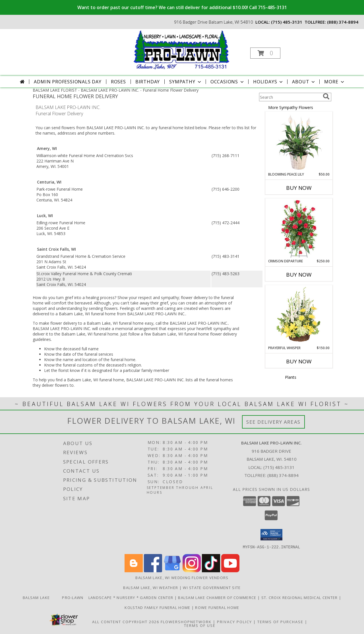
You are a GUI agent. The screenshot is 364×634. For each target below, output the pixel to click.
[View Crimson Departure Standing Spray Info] (299, 229)
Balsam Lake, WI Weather (151, 587)
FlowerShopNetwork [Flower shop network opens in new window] (186, 621)
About (304, 82)
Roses (118, 82)
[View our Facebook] (153, 570)
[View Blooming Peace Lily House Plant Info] (299, 142)
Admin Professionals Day (68, 82)
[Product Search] (290, 97)
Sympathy (186, 82)
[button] (265, 53)
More (335, 82)
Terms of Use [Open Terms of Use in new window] (200, 625)
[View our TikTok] (211, 570)
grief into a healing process (90, 298)
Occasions (228, 82)
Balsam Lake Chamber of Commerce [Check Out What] (218, 597)
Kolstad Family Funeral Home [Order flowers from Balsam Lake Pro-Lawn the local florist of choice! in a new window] (158, 607)
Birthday (148, 82)
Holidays (268, 82)
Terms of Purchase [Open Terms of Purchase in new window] (280, 621)
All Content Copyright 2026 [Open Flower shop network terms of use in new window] (126, 621)
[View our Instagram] (192, 570)
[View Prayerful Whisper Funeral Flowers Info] (299, 316)
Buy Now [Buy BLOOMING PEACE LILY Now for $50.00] (299, 188)
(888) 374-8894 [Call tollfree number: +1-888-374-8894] (343, 22)
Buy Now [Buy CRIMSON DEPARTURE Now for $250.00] (299, 275)
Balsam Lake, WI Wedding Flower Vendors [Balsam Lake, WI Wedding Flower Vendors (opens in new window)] (182, 577)
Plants (291, 377)
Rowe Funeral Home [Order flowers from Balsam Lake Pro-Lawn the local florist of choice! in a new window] (217, 607)
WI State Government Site (212, 587)
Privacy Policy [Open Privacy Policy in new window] (234, 621)
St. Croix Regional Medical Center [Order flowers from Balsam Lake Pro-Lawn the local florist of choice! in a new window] (300, 597)
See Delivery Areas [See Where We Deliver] (273, 422)
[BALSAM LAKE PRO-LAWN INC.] (181, 49)
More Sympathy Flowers (291, 107)
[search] (326, 96)
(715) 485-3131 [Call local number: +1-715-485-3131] (287, 22)
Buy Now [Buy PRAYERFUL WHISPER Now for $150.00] (299, 361)
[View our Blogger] (134, 570)
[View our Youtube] (230, 570)
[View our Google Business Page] (172, 570)
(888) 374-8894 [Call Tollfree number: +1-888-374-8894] (283, 475)
